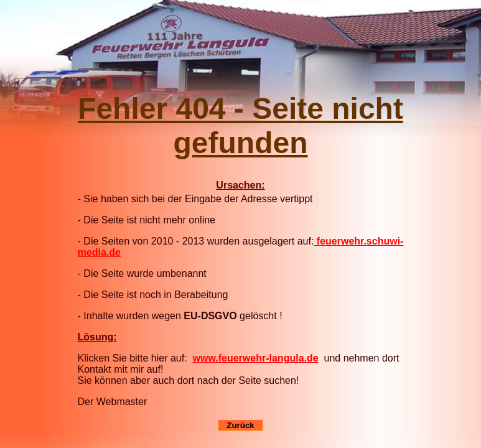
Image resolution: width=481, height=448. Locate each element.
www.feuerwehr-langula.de (256, 358)
